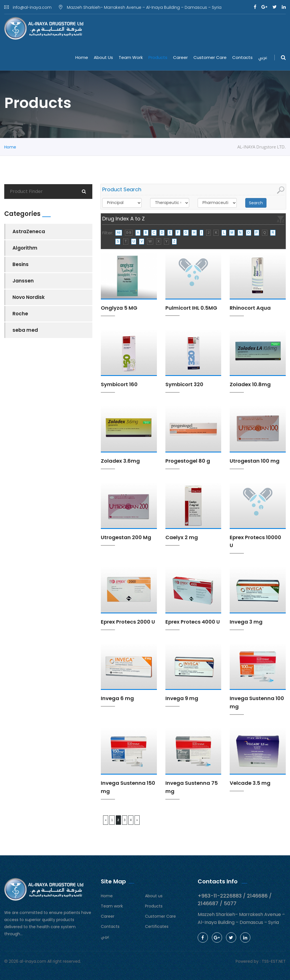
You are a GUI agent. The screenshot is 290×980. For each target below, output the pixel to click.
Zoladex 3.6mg (120, 461)
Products (158, 57)
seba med (25, 330)
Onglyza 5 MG (119, 308)
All (119, 233)
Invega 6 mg (117, 698)
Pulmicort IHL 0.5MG (191, 308)
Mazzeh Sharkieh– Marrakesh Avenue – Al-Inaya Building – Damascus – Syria (140, 7)
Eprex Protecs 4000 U (193, 622)
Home (82, 57)
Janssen (23, 281)
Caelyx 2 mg (182, 537)
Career (180, 57)
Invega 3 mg (246, 622)
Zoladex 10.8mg (250, 384)
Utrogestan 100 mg (255, 461)
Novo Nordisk (29, 297)
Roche (20, 314)
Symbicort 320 (184, 384)
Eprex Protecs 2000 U (128, 622)
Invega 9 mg (182, 698)
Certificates (157, 926)
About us (103, 57)
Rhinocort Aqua (250, 308)
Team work (131, 57)
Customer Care (210, 57)
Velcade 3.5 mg (250, 783)
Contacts (242, 57)
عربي (263, 58)
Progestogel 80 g (188, 461)
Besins (21, 264)
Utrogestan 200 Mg (126, 537)
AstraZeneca (29, 231)
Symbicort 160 (119, 384)
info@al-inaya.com (28, 7)
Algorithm (25, 248)
